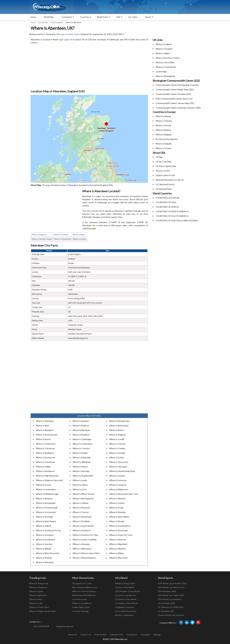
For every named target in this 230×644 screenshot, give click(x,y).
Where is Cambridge (82, 439)
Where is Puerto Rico (39, 607)
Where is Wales (79, 235)
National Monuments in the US (170, 180)
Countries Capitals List (125, 595)
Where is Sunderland (45, 540)
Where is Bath (42, 426)
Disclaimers (132, 635)
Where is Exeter (117, 457)
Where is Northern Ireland (42, 239)
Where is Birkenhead (119, 426)
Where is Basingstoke (119, 421)
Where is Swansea (118, 540)
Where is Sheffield (81, 521)
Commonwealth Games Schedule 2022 (173, 94)
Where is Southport (82, 530)
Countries (85, 17)
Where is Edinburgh (82, 457)
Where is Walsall (43, 549)
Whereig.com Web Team (68, 34)
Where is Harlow (80, 467)
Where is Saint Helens (46, 521)
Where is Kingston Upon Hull (49, 480)
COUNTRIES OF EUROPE (168, 198)
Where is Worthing (45, 562)
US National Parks (164, 189)
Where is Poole (116, 508)
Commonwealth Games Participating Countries (177, 85)
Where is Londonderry (46, 489)
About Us (72, 635)
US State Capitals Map (166, 166)
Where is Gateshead (45, 462)
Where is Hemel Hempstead (122, 471)
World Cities (103, 17)
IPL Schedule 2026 (167, 603)
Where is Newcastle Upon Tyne (124, 494)
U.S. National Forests (165, 184)
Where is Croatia (163, 148)
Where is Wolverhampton (84, 558)
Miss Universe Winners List (85, 587)
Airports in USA (163, 171)
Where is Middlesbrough (47, 494)
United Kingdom (57, 22)
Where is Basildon (81, 421)
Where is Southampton (120, 526)
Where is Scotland (61, 235)
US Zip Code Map (164, 162)
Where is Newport (44, 498)
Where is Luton (80, 489)
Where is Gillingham (82, 462)
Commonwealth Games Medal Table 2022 (175, 89)
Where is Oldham (81, 503)
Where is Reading (117, 512)
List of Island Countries (126, 611)
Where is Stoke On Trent (121, 535)
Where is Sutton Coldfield (84, 540)
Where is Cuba (36, 603)
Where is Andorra (164, 121)
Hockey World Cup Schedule (171, 615)
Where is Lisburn (80, 485)
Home (33, 17)
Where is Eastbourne (46, 457)
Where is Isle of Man (165, 62)
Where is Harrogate (118, 467)
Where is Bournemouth (47, 435)
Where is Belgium (164, 134)
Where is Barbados (38, 595)
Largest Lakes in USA (165, 175)
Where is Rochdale (45, 517)
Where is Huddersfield (83, 476)
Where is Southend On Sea (48, 530)
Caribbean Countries (125, 607)
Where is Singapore (38, 587)
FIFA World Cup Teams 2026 (171, 595)
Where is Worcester (119, 558)
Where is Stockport (45, 535)
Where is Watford (117, 549)
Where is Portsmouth (46, 512)
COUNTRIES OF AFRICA (167, 207)
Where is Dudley (80, 453)
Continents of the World (126, 603)
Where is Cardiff (117, 439)
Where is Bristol (43, 439)
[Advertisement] (89, 67)
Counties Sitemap (80, 611)
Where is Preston (81, 512)
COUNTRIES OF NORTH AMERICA (172, 211)
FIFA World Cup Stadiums (170, 599)
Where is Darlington (45, 453)
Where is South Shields (83, 526)
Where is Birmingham (165, 76)
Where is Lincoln (43, 485)
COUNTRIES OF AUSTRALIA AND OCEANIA (177, 221)
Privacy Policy (100, 635)
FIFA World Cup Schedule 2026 (172, 583)
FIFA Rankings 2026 (167, 591)
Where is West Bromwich (48, 553)
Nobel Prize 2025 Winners (84, 595)
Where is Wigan (117, 553)
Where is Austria (163, 125)
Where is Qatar (36, 591)
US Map (159, 157)
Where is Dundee (117, 453)
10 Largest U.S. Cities (82, 583)
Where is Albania (163, 116)
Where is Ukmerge (81, 544)
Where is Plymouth (81, 508)
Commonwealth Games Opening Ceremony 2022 (178, 108)
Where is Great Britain (62, 239)
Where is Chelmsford (46, 444)
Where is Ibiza (36, 599)
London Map (161, 72)
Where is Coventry (81, 448)
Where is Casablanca (82, 603)
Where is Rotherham (82, 517)
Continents (67, 17)
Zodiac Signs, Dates (81, 607)
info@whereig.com (65, 626)
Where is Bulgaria (164, 144)
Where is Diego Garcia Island (42, 611)
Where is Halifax (43, 467)
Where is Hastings (81, 471)
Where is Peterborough (47, 508)
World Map (49, 17)
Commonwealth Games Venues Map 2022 (175, 103)
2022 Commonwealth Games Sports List (174, 99)
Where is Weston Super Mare (86, 553)
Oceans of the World (125, 587)
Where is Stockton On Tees (85, 535)
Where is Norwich (117, 498)
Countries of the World (126, 599)
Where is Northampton (83, 498)
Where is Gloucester (119, 462)
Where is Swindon (44, 544)
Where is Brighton (118, 435)
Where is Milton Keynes (84, 494)
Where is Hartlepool (45, 471)
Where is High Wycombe (47, 476)
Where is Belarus (163, 130)
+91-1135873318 (41, 626)
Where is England (39, 235)
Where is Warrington (82, 549)
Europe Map (43, 22)
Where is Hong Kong (39, 583)
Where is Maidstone (119, 489)
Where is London (79, 239)
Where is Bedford (81, 426)
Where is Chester (117, 444)
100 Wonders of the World (127, 591)
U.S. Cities (133, 17)
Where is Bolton (117, 430)
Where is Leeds (80, 480)
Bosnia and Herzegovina (167, 139)
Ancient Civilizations (124, 615)
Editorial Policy (117, 635)
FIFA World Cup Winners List (171, 587)
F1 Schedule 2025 (166, 611)
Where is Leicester (118, 480)
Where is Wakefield (118, 544)
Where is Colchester (45, 448)
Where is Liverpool (118, 485)
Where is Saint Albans (119, 517)
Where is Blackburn (45, 430)
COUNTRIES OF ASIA (166, 202)
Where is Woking (44, 558)
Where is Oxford (117, 503)
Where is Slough (117, 521)
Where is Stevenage (119, 530)
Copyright (145, 635)
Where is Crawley (117, 448)
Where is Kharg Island (125, 583)
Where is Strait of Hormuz (84, 591)
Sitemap (157, 635)
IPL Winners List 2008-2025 (171, 607)
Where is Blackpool (81, 430)
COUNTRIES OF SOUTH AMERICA (172, 216)
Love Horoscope (80, 599)
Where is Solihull (43, 526)
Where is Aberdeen (45, 421)
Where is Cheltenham (83, 444)
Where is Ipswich (117, 476)
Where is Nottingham (46, 503)
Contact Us (86, 635)
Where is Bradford (81, 435)
